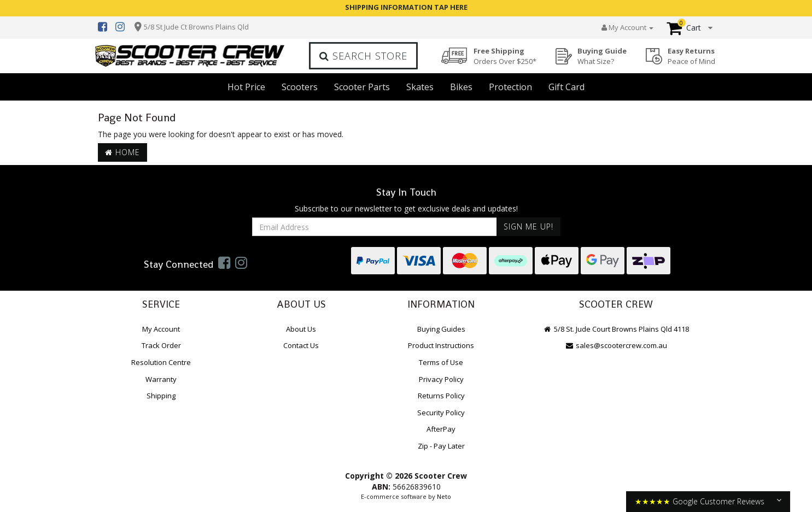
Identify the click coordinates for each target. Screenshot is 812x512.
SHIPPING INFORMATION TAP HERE (406, 7)
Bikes (461, 87)
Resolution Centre (161, 362)
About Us (301, 329)
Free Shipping (505, 56)
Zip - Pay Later (441, 446)
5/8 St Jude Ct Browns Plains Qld (196, 27)
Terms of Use (441, 362)
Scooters (300, 87)
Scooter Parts (362, 87)
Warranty (161, 379)
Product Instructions (441, 345)
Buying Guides (441, 329)
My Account (161, 329)
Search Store (363, 56)
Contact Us (301, 345)
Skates (420, 87)
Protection (510, 87)
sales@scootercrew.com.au (616, 345)
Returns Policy (441, 396)
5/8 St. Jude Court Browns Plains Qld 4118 (616, 329)
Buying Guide (602, 56)
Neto (444, 496)
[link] (224, 262)
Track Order (161, 345)
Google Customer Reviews (718, 501)
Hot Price (246, 87)
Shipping (161, 396)
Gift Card (566, 87)
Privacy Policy (441, 379)
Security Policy (441, 413)
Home (122, 152)
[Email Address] (375, 227)
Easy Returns (691, 56)
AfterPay (441, 429)
